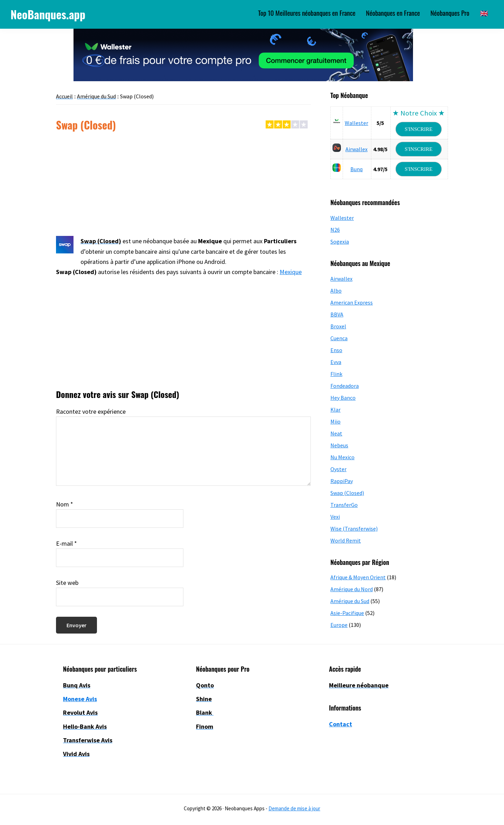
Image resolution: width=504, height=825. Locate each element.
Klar (335, 410)
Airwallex (356, 149)
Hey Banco (343, 398)
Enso (336, 350)
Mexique (291, 272)
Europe (339, 625)
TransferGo (344, 505)
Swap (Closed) (347, 493)
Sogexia (340, 242)
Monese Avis (80, 699)
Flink (336, 374)
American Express (352, 302)
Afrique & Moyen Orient (358, 577)
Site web (67, 583)
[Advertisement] (183, 184)
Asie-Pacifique (347, 613)
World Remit (346, 540)
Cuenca (339, 338)
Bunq (356, 169)
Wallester (356, 123)
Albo (336, 291)
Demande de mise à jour (294, 808)
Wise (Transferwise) (354, 529)
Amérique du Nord (352, 589)
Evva (336, 362)
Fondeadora (345, 386)
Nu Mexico (342, 457)
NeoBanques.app (48, 14)
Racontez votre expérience (91, 411)
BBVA (337, 314)
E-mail (66, 543)
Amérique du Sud (350, 601)
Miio (335, 421)
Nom (65, 504)
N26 (335, 230)
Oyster (338, 469)
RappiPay (342, 481)
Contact (341, 724)
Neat (336, 433)
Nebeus (339, 445)
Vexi (335, 517)
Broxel (338, 326)
